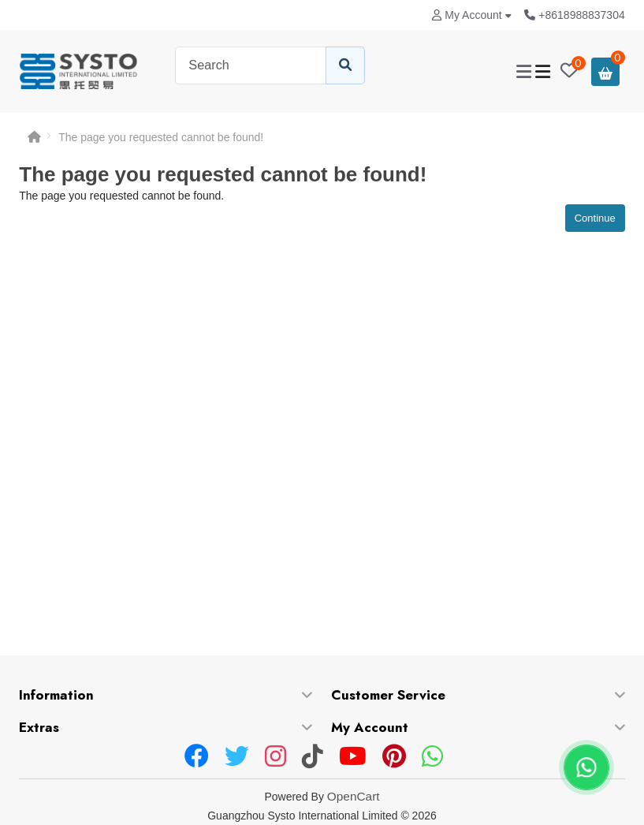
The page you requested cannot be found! (161, 137)
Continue (595, 218)
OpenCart (354, 796)
